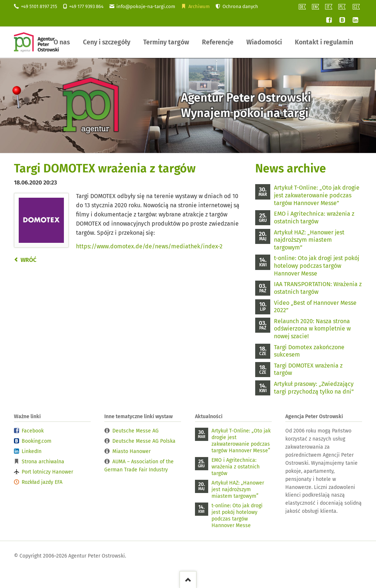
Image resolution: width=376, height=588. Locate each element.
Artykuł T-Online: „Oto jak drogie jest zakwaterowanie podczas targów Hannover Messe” (317, 195)
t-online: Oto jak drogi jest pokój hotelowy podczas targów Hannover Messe (317, 266)
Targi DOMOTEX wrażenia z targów (308, 369)
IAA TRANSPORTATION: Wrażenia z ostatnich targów (318, 288)
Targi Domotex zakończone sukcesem (309, 351)
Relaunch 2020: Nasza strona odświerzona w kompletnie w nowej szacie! (312, 329)
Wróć (28, 260)
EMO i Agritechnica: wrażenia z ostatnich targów (314, 218)
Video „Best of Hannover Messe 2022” (315, 307)
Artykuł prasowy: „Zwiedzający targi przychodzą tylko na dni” (314, 388)
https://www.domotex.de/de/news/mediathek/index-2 (149, 246)
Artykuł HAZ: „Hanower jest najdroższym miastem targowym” (309, 240)
